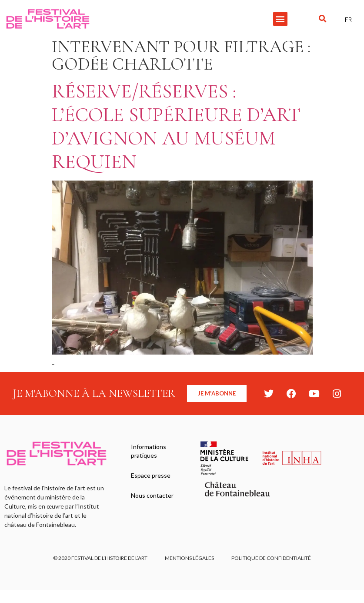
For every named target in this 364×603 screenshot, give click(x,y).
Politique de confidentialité (271, 558)
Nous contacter (152, 495)
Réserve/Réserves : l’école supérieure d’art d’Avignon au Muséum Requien (176, 126)
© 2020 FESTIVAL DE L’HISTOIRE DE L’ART (100, 558)
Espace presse (151, 475)
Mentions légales (189, 558)
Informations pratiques (149, 451)
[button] (280, 19)
